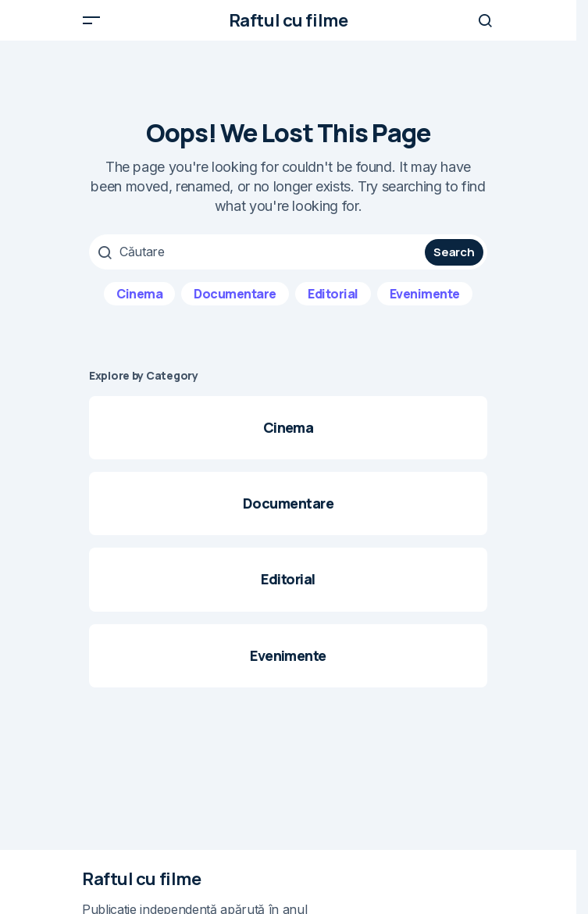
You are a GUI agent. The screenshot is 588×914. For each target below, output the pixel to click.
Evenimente (425, 294)
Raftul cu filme (288, 20)
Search (454, 252)
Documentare (235, 294)
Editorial (333, 294)
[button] (91, 20)
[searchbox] (259, 252)
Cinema (139, 294)
